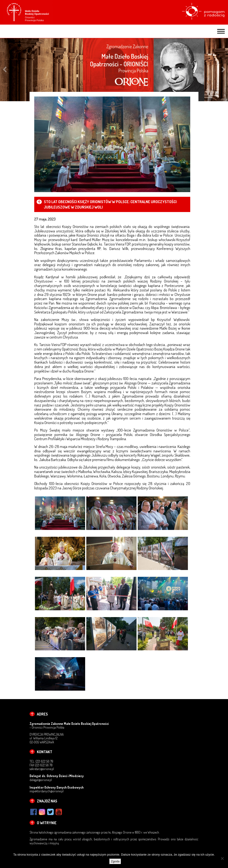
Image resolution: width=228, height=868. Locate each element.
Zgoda (115, 861)
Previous (5, 70)
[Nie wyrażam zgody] (222, 858)
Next (223, 70)
